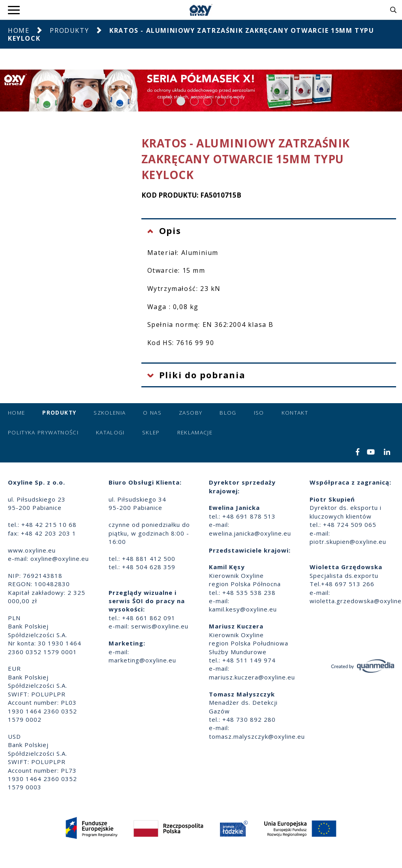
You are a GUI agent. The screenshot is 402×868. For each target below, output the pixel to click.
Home (19, 30)
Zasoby (191, 413)
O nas (152, 413)
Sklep (151, 432)
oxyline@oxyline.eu (60, 559)
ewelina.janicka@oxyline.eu (250, 533)
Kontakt (295, 413)
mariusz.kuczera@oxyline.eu (252, 677)
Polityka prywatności (43, 432)
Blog (228, 413)
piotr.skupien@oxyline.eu (348, 542)
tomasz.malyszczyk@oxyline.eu (257, 736)
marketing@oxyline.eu (142, 660)
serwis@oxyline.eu (160, 626)
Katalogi (110, 432)
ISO (259, 413)
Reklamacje (195, 432)
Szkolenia (110, 413)
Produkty (69, 30)
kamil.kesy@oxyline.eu (243, 609)
